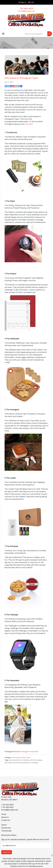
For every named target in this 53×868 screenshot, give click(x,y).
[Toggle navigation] (3, 34)
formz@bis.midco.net (26, 11)
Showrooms (6, 828)
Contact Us (6, 820)
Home (4, 814)
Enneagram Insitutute (30, 751)
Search (4, 825)
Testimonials (6, 831)
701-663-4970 (26, 9)
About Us (5, 817)
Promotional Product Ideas (21, 757)
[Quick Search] (35, 34)
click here (29, 124)
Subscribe (7, 852)
